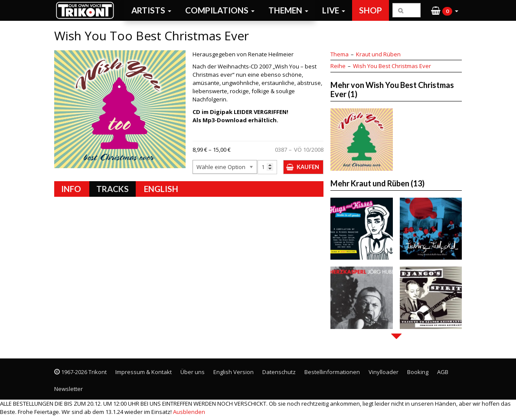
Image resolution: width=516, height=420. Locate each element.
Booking (418, 372)
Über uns (193, 372)
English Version (234, 372)
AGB (443, 372)
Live (334, 10)
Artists (151, 10)
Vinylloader (384, 372)
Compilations (220, 10)
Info (71, 189)
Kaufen (308, 167)
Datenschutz (279, 372)
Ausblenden (189, 412)
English (161, 189)
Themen (288, 10)
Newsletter (69, 389)
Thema (340, 54)
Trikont (88, 10)
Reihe (338, 66)
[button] (445, 10)
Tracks (113, 189)
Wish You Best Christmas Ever (392, 66)
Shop (371, 10)
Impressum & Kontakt (144, 372)
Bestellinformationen (332, 372)
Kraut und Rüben (378, 54)
